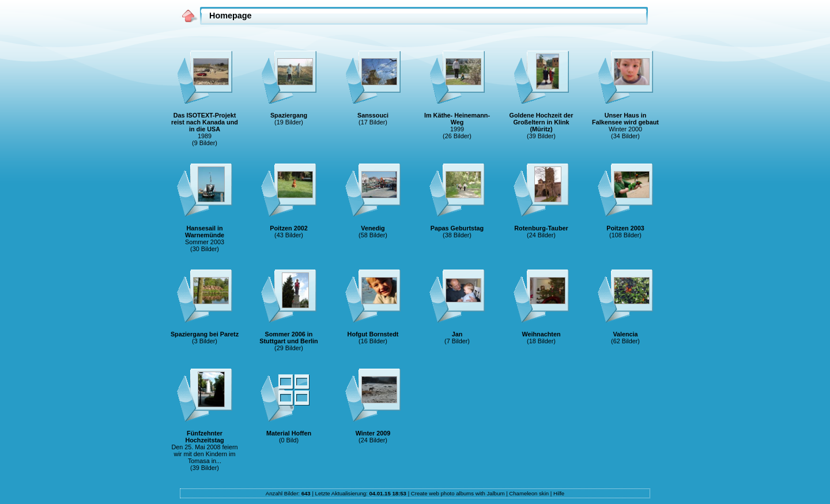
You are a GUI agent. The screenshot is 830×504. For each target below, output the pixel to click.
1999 (457, 129)
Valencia (625, 334)
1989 (205, 136)
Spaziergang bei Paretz (205, 334)
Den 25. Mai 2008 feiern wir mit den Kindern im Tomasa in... (204, 454)
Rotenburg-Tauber (541, 228)
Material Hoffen (289, 433)
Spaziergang (289, 115)
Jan (457, 334)
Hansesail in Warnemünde (205, 232)
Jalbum (496, 493)
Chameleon (523, 493)
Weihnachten (542, 334)
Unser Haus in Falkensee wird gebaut (625, 119)
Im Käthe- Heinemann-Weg (457, 119)
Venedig (373, 228)
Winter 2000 (625, 129)
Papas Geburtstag (457, 228)
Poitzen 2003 (625, 228)
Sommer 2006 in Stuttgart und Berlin (288, 338)
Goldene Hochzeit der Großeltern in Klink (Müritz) (542, 122)
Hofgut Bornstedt (373, 334)
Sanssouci (373, 115)
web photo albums (451, 493)
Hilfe (559, 493)
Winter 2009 (373, 433)
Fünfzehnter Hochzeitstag (204, 437)
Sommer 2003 (205, 242)
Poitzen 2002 (288, 228)
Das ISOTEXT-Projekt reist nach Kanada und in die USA (205, 122)
